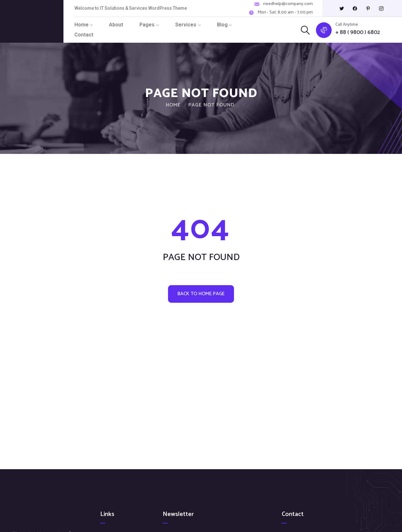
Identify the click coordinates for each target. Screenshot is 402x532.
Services (186, 25)
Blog (222, 25)
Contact (84, 35)
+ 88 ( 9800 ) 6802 (358, 33)
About (116, 25)
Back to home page (201, 294)
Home (81, 25)
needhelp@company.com (288, 4)
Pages (147, 25)
